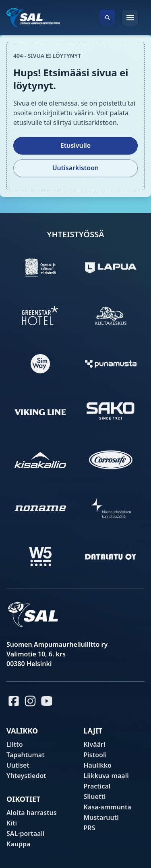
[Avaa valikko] (130, 18)
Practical (97, 786)
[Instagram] (30, 701)
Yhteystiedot (26, 776)
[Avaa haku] (108, 18)
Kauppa (18, 844)
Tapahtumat (26, 755)
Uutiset (18, 765)
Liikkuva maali (106, 776)
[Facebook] (14, 701)
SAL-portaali (26, 833)
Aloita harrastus (32, 813)
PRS (90, 828)
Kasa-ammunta (108, 807)
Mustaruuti (101, 817)
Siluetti (95, 797)
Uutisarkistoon (76, 168)
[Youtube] (48, 701)
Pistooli (95, 755)
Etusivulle (75, 145)
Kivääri (95, 744)
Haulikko (98, 765)
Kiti (12, 823)
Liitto (15, 744)
